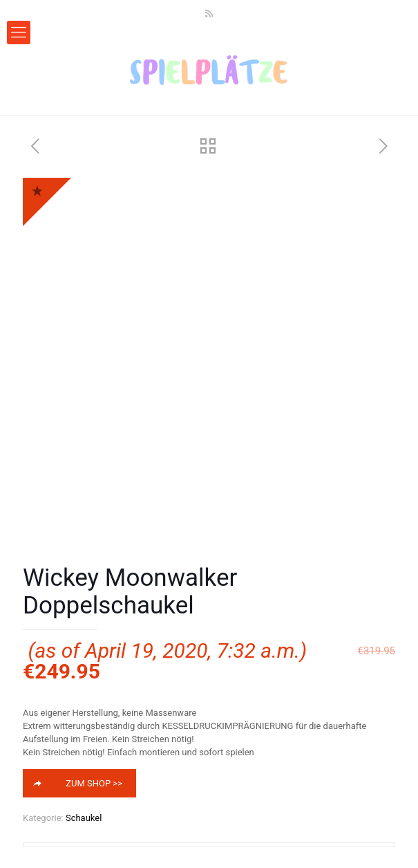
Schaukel (84, 818)
